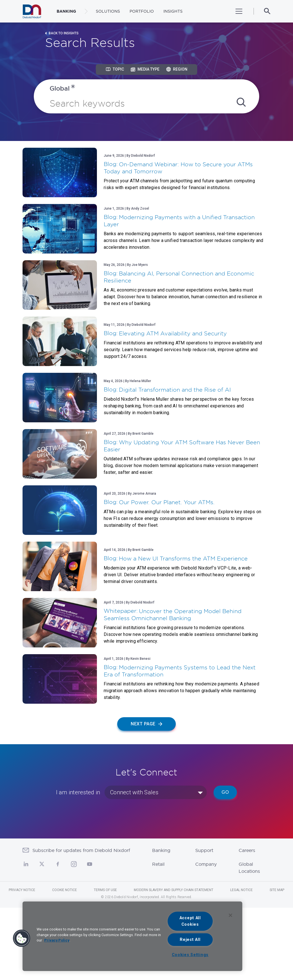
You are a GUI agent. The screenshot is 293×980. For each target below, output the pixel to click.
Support (204, 850)
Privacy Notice (22, 890)
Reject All (190, 940)
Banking (161, 850)
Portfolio (142, 11)
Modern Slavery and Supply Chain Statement (174, 890)
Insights (173, 11)
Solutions (108, 11)
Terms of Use (105, 890)
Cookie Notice (65, 890)
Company (206, 864)
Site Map (277, 890)
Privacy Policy (57, 940)
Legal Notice (241, 890)
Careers (247, 850)
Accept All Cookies (190, 921)
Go (225, 792)
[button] (22, 938)
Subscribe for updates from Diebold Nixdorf (81, 850)
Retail (158, 864)
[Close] (230, 915)
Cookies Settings (190, 955)
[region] (132, 936)
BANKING (66, 11)
